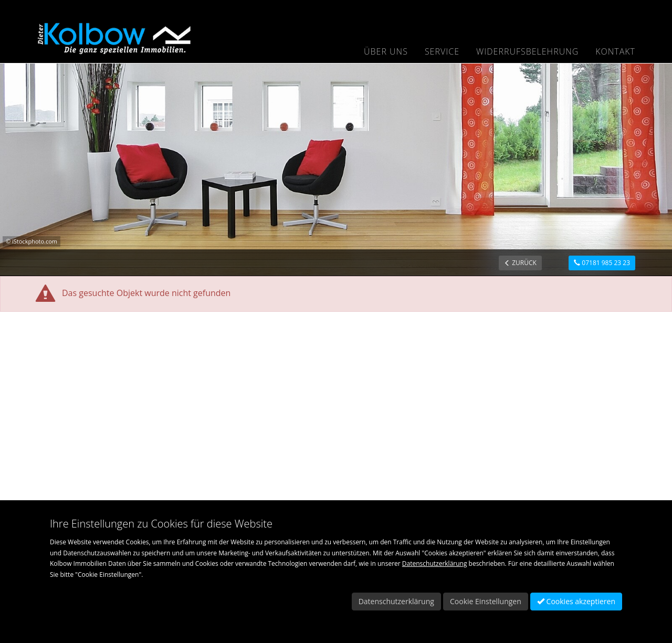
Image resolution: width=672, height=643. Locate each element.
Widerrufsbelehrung (527, 51)
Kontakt (615, 51)
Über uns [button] (386, 51)
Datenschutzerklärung (435, 563)
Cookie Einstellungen (486, 601)
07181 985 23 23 (602, 263)
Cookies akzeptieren (576, 601)
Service (442, 51)
